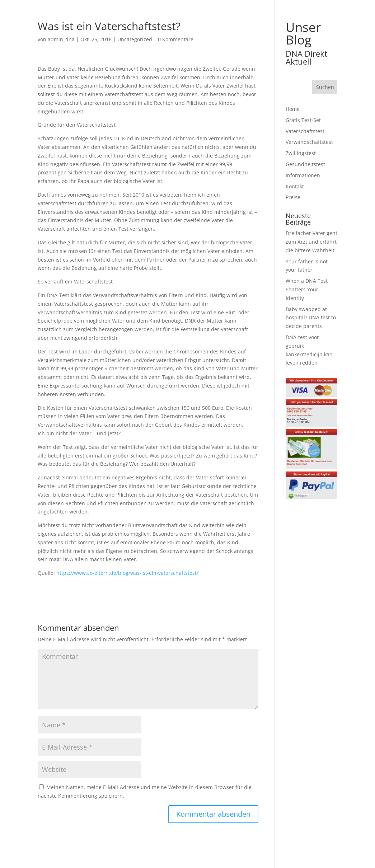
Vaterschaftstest (305, 131)
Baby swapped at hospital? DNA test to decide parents (311, 318)
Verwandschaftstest (309, 142)
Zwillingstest (301, 153)
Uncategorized (135, 39)
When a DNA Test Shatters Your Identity (307, 289)
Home (293, 109)
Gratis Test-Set (303, 120)
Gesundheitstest (305, 164)
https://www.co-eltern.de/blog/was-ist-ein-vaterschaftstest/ (127, 573)
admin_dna (61, 39)
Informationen (303, 175)
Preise (293, 197)
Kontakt (295, 186)
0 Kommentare (176, 39)
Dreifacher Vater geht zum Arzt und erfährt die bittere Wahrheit (311, 242)
